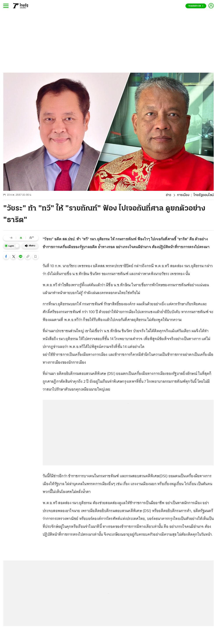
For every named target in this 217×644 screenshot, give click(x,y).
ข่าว (169, 195)
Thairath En (196, 6)
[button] (6, 256)
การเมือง (183, 195)
